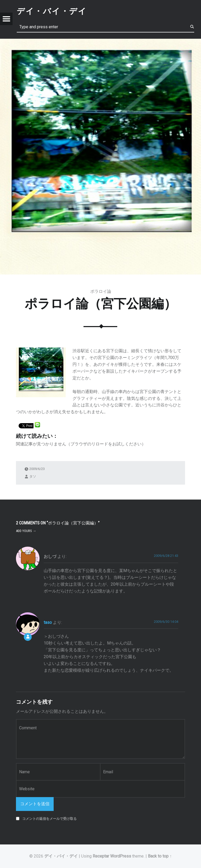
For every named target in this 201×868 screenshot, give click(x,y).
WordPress (121, 856)
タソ (33, 476)
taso (48, 622)
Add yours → (26, 531)
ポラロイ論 (101, 291)
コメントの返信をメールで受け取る (49, 819)
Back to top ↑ (160, 856)
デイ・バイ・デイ (61, 856)
